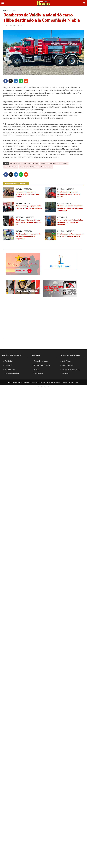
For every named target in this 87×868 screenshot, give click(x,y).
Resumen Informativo (42, 365)
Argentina (28, 189)
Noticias (7, 11)
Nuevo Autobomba (11, 167)
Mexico (27, 203)
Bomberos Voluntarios (31, 163)
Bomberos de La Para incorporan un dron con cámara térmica (70, 235)
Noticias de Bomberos (48, 163)
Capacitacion (38, 374)
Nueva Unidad (63, 163)
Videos (36, 369)
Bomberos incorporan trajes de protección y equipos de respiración (28, 236)
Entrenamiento (68, 365)
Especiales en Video (41, 361)
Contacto (9, 365)
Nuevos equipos (47, 167)
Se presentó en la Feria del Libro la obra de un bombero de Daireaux (70, 222)
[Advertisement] (23, 316)
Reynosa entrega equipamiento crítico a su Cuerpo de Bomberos (29, 207)
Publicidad (9, 361)
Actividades (62, 217)
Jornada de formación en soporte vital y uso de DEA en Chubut (27, 194)
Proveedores (10, 369)
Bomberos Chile (16, 163)
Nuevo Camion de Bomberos (29, 167)
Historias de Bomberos (25, 217)
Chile (14, 11)
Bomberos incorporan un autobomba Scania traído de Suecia (69, 194)
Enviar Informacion (12, 374)
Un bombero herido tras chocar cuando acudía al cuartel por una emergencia (70, 208)
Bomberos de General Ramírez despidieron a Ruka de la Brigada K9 (28, 222)
